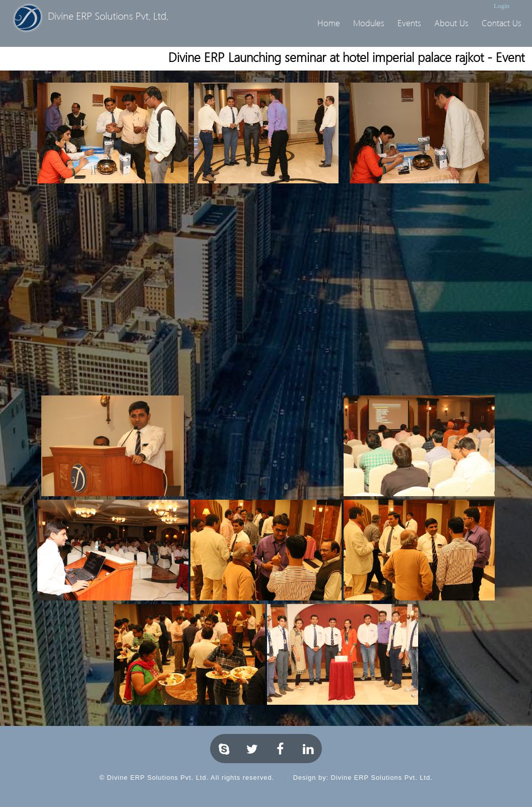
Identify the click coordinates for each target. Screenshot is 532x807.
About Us (451, 23)
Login (502, 6)
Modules (369, 23)
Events (409, 23)
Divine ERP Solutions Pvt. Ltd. (382, 778)
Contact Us (502, 23)
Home (329, 23)
